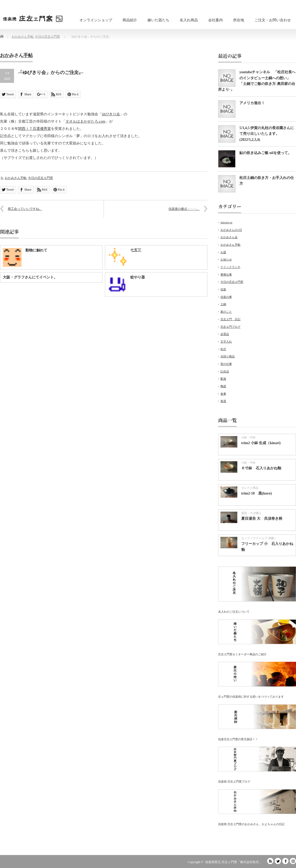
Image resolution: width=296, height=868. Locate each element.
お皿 (223, 252)
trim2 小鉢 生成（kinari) (261, 443)
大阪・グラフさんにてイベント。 (30, 277)
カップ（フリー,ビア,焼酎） (259, 538)
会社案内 (216, 20)
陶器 (223, 386)
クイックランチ (230, 267)
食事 (223, 394)
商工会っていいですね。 (25, 209)
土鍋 (223, 304)
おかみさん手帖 (16, 178)
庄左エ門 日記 (230, 319)
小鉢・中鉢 (248, 437)
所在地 (239, 20)
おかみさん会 (229, 237)
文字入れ (226, 342)
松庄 (223, 349)
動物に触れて (36, 250)
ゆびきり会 (111, 114)
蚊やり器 (138, 277)
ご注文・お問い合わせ (273, 20)
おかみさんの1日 (231, 230)
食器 (223, 401)
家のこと (226, 312)
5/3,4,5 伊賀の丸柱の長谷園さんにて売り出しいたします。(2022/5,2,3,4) (267, 134)
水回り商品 (228, 356)
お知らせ (226, 259)
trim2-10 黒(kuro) (257, 493)
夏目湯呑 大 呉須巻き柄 (262, 519)
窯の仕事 (226, 364)
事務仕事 (226, 275)
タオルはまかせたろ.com (85, 121)
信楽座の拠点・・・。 (184, 209)
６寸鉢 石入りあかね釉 (261, 468)
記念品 (225, 371)
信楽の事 (226, 297)
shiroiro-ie (226, 222)
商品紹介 (130, 20)
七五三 (136, 250)
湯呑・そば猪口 (251, 513)
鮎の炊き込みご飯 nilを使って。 (265, 153)
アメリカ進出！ (252, 103)
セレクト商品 (250, 488)
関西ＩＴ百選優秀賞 (35, 129)
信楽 (223, 289)
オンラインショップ (96, 20)
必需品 (225, 334)
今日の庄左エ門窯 (41, 178)
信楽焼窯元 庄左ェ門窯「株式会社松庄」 (234, 862)
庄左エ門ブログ (230, 327)
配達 (223, 379)
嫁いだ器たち (158, 20)
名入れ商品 (189, 20)
